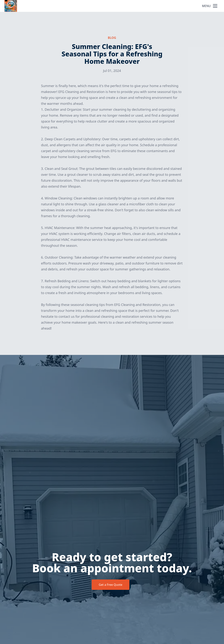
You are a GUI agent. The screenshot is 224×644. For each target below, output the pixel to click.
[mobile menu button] (215, 6)
